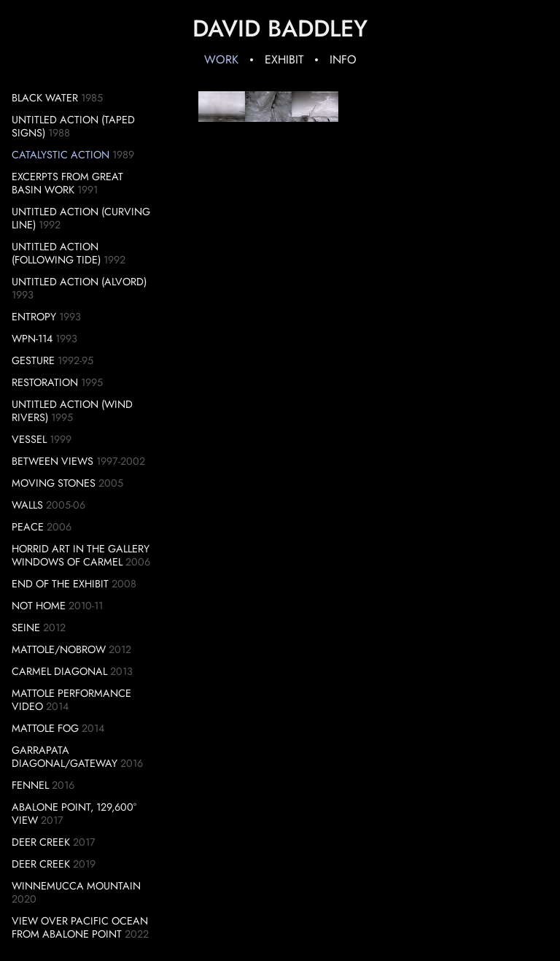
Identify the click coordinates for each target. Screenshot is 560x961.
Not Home (39, 606)
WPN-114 (32, 339)
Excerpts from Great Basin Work (67, 183)
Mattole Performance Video (71, 700)
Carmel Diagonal (59, 671)
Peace (28, 527)
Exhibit (284, 59)
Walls (27, 505)
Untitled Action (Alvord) (79, 282)
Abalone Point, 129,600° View (74, 814)
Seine (26, 628)
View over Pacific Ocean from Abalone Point (80, 927)
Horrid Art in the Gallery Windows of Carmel (81, 555)
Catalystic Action (61, 155)
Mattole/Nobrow (59, 649)
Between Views (52, 461)
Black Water (45, 98)
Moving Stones (54, 483)
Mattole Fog (45, 728)
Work (221, 59)
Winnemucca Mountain (76, 886)
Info (343, 59)
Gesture (33, 360)
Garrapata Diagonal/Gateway (65, 757)
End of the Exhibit (60, 584)
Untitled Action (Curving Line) (81, 218)
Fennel (30, 785)
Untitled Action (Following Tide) (56, 253)
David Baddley (280, 28)
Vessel (29, 439)
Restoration (45, 382)
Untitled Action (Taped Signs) (73, 126)
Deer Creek (41, 842)
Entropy (34, 317)
